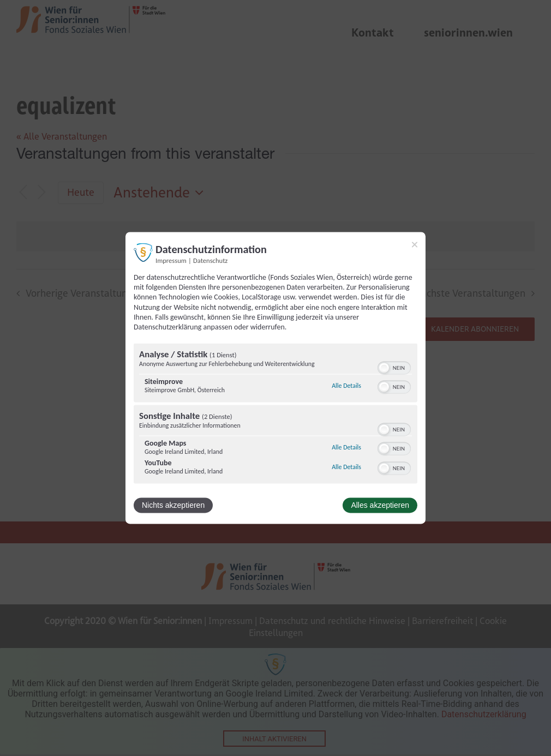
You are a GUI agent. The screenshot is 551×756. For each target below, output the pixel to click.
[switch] (394, 367)
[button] (384, 368)
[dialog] (275, 378)
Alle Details (346, 386)
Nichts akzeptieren (173, 506)
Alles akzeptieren (380, 506)
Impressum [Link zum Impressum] (171, 260)
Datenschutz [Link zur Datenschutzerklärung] (210, 260)
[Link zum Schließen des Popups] (415, 244)
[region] (275, 415)
